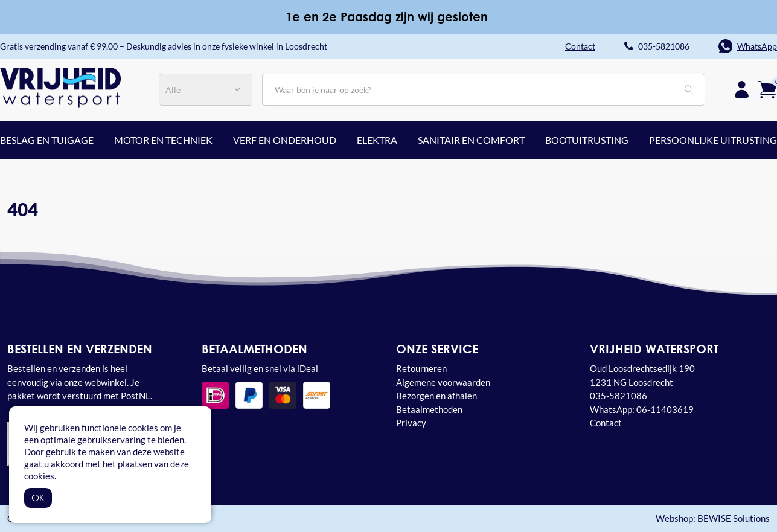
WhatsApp (757, 46)
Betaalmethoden (429, 409)
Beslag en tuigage (47, 140)
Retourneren (421, 368)
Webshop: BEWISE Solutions (713, 518)
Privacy (411, 423)
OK (38, 498)
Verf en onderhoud (285, 140)
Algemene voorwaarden (443, 382)
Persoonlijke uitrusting (713, 140)
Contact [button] (580, 46)
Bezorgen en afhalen (436, 396)
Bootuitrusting (587, 140)
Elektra (377, 140)
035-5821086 (664, 46)
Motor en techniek (163, 140)
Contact (606, 423)
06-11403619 (665, 409)
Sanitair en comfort (471, 140)
